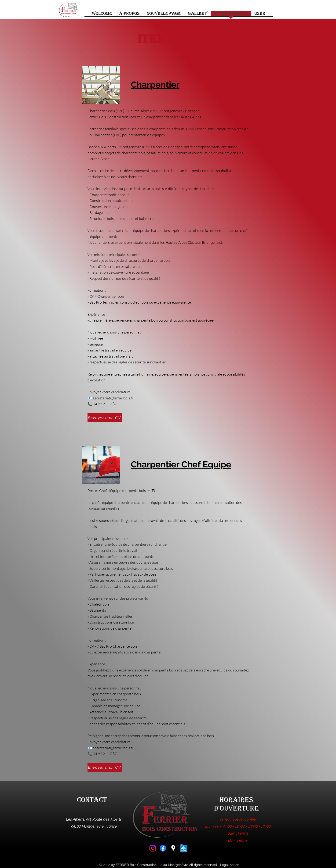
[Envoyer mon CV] (105, 418)
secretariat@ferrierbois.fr (113, 398)
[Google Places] (173, 848)
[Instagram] (153, 848)
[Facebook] (163, 848)
